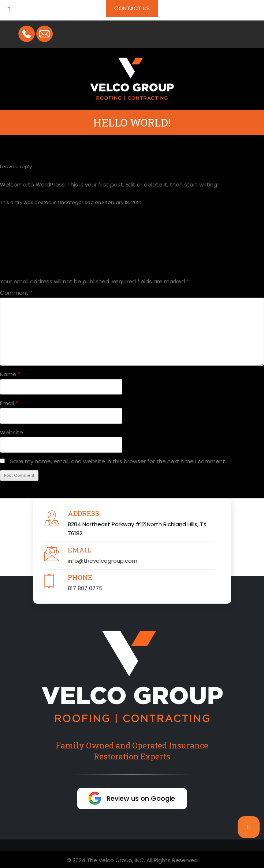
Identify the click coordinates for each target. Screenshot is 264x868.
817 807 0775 (85, 588)
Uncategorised (76, 202)
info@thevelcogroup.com (103, 561)
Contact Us (132, 8)
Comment (16, 293)
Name (10, 374)
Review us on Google (141, 798)
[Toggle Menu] (9, 10)
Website (12, 432)
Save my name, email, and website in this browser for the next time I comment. (118, 461)
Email (9, 403)
